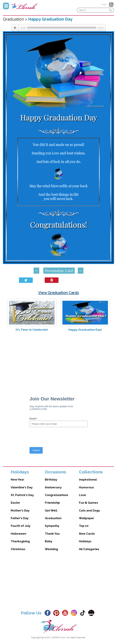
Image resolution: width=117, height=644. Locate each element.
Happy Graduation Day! (85, 330)
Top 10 (84, 526)
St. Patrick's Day (22, 495)
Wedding (51, 549)
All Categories (89, 549)
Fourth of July (21, 526)
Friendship (52, 503)
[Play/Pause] (15, 28)
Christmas (18, 549)
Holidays (85, 541)
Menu (6, 6)
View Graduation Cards (59, 293)
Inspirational (88, 480)
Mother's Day (20, 510)
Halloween (18, 534)
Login (104, 4)
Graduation (53, 518)
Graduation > (16, 19)
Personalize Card (59, 271)
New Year (17, 480)
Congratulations (57, 495)
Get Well (51, 510)
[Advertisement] (59, 361)
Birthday (51, 480)
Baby (49, 541)
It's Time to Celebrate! (32, 330)
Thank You (52, 534)
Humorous (86, 487)
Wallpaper (87, 518)
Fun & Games (89, 503)
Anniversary (53, 487)
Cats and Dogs (89, 510)
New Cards (87, 534)
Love (82, 495)
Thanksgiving (20, 541)
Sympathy (52, 526)
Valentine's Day (22, 487)
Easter (15, 503)
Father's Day (20, 518)
